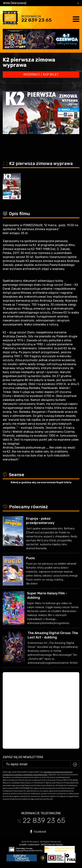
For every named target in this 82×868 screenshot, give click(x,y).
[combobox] (41, 3)
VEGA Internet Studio (52, 845)
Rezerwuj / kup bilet (41, 74)
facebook (38, 832)
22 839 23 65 (36, 20)
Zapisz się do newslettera (23, 757)
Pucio (30, 558)
